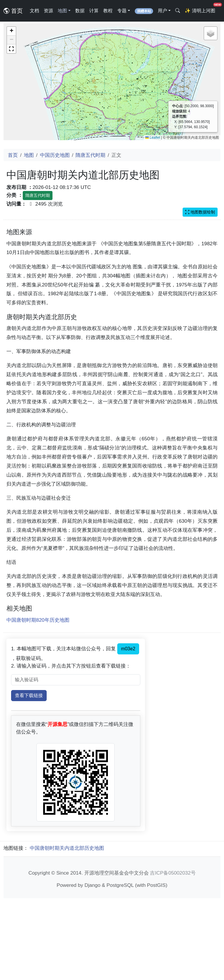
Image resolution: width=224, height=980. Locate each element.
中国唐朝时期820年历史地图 (38, 702)
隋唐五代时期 (90, 155)
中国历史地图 (55, 155)
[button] (11, 31)
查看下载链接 (29, 777)
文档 (34, 11)
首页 (13, 11)
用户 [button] (162, 11)
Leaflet (153, 138)
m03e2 (128, 730)
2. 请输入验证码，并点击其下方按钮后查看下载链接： (71, 748)
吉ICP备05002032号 (173, 955)
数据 (80, 11)
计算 (94, 11)
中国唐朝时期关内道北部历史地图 (67, 930)
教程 (108, 11)
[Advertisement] (112, 268)
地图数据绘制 (200, 212)
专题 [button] (122, 11)
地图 (29, 155)
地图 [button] (62, 11)
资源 (48, 11)
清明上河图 (201, 9)
